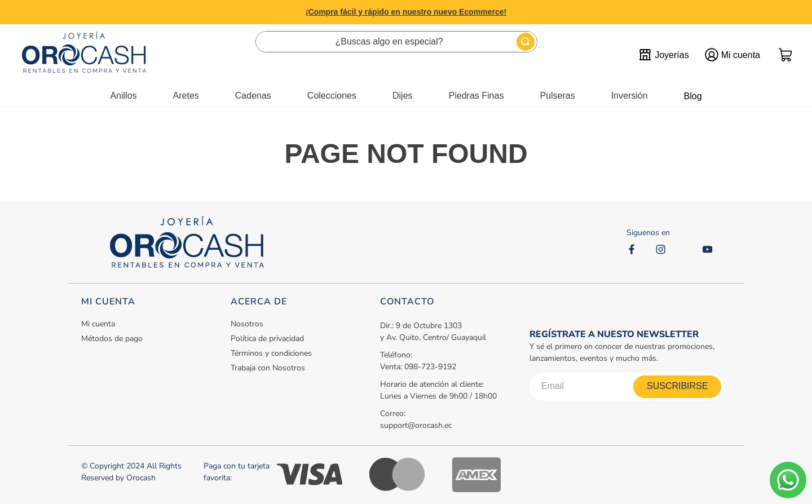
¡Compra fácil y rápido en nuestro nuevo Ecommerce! (406, 12)
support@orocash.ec (416, 425)
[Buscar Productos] (526, 42)
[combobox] (396, 42)
